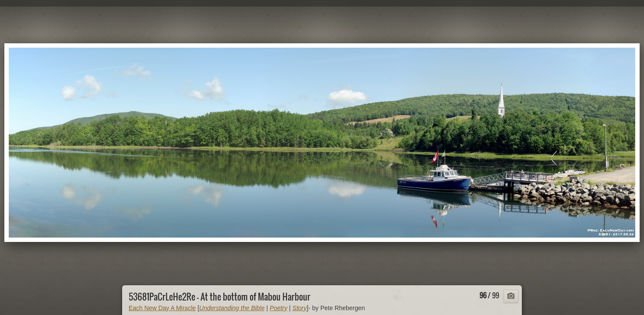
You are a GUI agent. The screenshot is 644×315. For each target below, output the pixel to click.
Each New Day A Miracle (162, 308)
